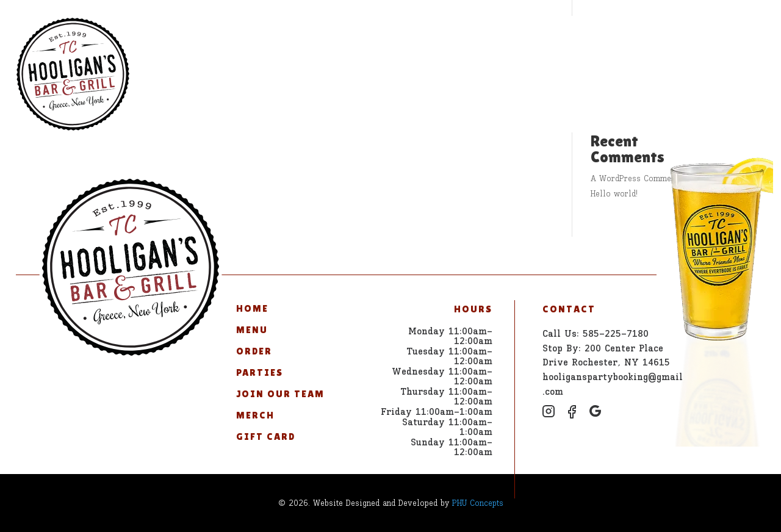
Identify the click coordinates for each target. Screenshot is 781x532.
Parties (342, 39)
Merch (519, 39)
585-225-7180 (711, 39)
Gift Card (588, 39)
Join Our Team (433, 39)
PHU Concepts (478, 503)
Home (177, 39)
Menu (227, 39)
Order (281, 39)
